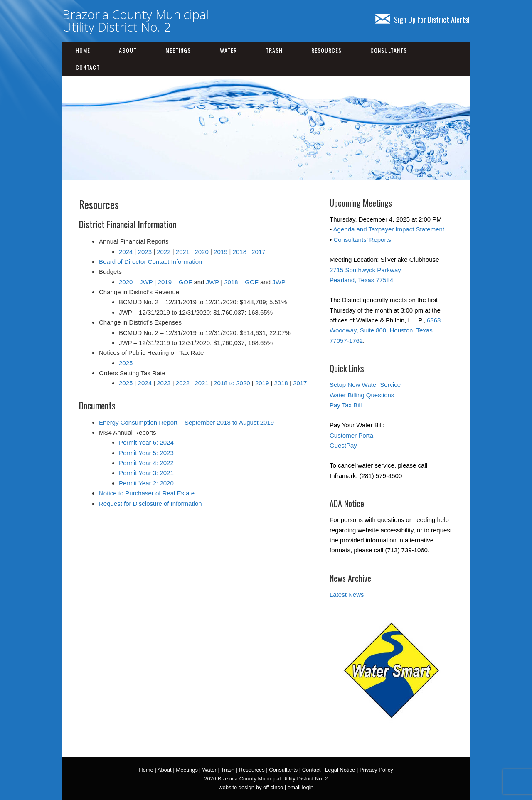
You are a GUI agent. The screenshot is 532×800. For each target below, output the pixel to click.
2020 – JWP (136, 282)
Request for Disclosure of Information (150, 503)
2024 (126, 252)
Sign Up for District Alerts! (422, 20)
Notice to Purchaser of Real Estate (147, 493)
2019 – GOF (175, 282)
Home (83, 50)
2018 (240, 252)
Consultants (389, 50)
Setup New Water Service (365, 385)
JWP (213, 282)
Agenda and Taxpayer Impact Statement (389, 229)
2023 (145, 252)
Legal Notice (340, 770)
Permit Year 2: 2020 (146, 483)
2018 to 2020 (232, 383)
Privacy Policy (376, 770)
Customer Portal (352, 435)
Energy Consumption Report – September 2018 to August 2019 (186, 422)
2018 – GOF (241, 282)
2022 (164, 252)
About (128, 50)
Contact (88, 67)
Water (228, 50)
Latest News (347, 594)
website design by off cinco (251, 787)
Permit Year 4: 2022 (146, 463)
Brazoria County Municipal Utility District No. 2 (135, 21)
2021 (183, 252)
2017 (258, 252)
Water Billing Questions (362, 395)
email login (300, 787)
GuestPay (343, 445)
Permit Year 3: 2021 (146, 473)
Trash (274, 50)
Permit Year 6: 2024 (146, 442)
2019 (220, 252)
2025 (126, 363)
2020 (201, 252)
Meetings (178, 50)
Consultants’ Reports (362, 240)
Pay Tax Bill (346, 405)
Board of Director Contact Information (150, 262)
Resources (326, 50)
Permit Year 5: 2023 (146, 453)
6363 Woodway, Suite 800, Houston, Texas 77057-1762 (385, 330)
